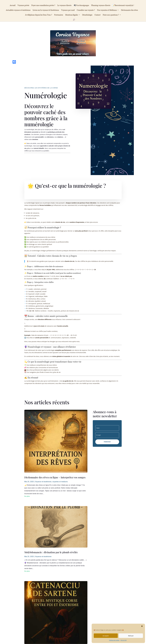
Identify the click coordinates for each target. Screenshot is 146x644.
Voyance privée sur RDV (55, 596)
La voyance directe (64, 5)
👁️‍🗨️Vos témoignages (81, 5)
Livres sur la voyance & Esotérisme (46, 10)
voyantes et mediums (60, 429)
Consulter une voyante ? (86, 10)
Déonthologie (87, 15)
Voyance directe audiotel (55, 589)
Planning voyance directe (101, 5)
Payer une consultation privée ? (43, 5)
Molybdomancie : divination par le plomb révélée (51, 468)
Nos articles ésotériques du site (57, 599)
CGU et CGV (123, 640)
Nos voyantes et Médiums (107, 10)
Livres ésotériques (53, 606)
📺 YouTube (104, 593)
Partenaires (59, 15)
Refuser (131, 636)
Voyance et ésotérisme (43, 429)
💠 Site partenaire (105, 596)
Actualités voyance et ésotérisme (18, 10)
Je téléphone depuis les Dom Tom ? (38, 15)
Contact (97, 15)
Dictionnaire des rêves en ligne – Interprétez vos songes (55, 425)
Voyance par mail (68, 10)
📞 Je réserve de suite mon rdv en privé (73, 621)
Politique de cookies (114, 640)
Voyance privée (23, 5)
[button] (142, 626)
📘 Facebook (104, 589)
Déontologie (24, 599)
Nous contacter (78, 589)
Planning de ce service (54, 593)
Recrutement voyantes (80, 593)
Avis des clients (52, 603)
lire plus (27, 443)
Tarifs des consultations (81, 596)
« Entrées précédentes (34, 545)
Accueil (13, 5)
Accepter (106, 636)
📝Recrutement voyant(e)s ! (123, 5)
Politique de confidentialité (29, 596)
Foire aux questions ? (111, 15)
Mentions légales (72, 15)
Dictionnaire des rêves (129, 10)
